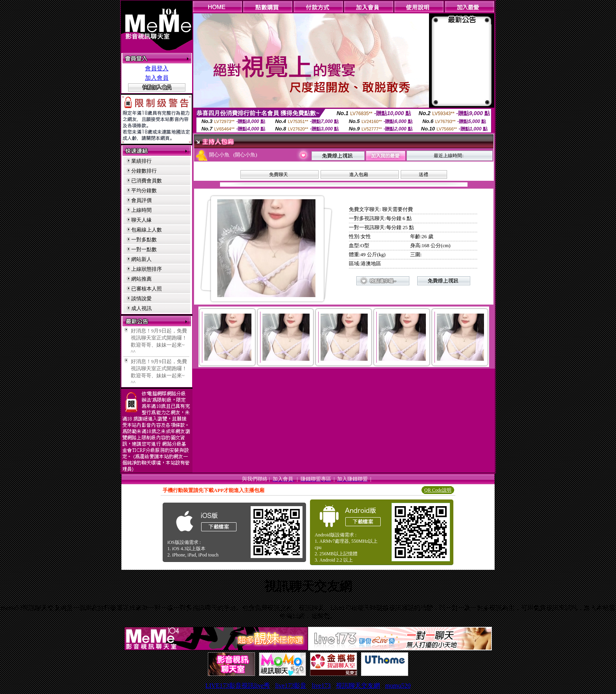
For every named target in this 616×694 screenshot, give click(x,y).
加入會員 (157, 78)
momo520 (398, 686)
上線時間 (141, 210)
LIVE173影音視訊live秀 (238, 686)
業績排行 (141, 161)
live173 (321, 686)
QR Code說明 (438, 490)
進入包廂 (359, 174)
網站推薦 (141, 279)
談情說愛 (141, 298)
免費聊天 (279, 174)
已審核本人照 (147, 289)
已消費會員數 (147, 181)
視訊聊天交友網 (358, 686)
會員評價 (141, 200)
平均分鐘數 (144, 190)
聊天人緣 (141, 220)
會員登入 (157, 68)
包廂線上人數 (147, 230)
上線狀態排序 (147, 269)
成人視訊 (141, 308)
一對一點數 (144, 249)
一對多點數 (144, 240)
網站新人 (141, 259)
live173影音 (291, 686)
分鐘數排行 (144, 171)
